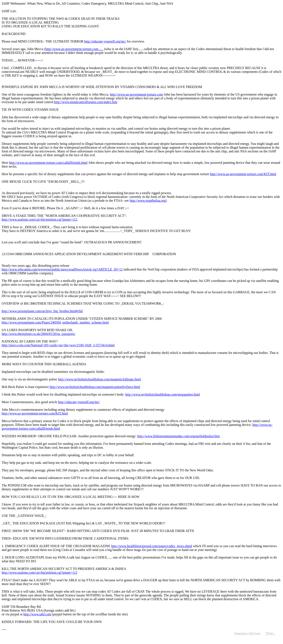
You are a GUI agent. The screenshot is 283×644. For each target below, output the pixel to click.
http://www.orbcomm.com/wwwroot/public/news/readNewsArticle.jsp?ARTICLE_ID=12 (62, 269)
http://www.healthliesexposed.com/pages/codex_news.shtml (152, 546)
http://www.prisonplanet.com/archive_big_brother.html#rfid (42, 311)
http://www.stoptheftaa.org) (148, 201)
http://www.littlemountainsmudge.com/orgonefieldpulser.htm (179, 436)
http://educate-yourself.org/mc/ (105, 41)
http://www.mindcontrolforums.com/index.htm (86, 102)
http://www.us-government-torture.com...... (74, 49)
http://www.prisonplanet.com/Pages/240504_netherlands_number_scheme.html (55, 322)
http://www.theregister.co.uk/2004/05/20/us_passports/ (39, 334)
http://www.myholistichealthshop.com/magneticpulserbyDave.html (95, 387)
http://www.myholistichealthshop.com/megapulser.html (163, 394)
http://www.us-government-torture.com (136, 94)
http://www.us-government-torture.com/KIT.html (243, 174)
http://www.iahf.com (37, 614)
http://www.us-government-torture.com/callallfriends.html (48, 163)
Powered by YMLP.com (247, 633)
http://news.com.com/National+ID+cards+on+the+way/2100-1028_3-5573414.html (58, 345)
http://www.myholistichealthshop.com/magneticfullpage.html (99, 379)
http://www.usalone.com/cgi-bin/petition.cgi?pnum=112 (39, 219)
